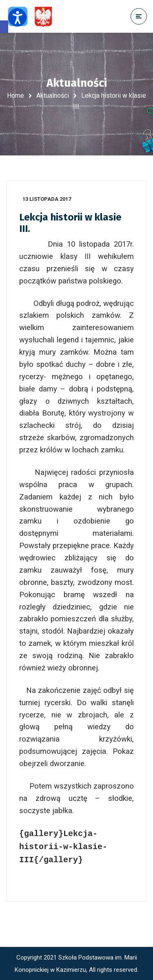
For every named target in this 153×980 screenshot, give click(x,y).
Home (16, 96)
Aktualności (53, 96)
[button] (4, 27)
